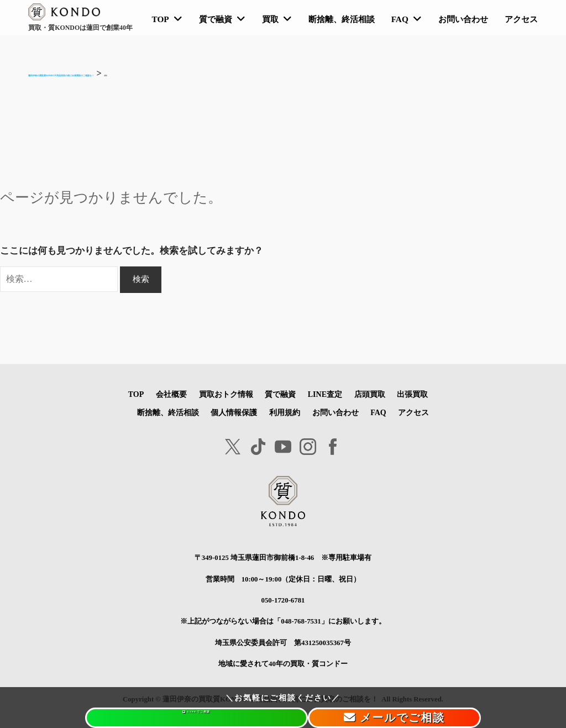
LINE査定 (325, 394)
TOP (160, 19)
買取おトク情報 (226, 394)
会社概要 (171, 394)
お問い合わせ (463, 19)
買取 (270, 19)
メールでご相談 (382, 717)
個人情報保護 (234, 412)
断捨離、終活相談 (342, 19)
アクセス (521, 19)
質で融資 (216, 19)
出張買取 (413, 394)
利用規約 (284, 412)
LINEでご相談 (184, 717)
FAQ (400, 19)
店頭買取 (370, 394)
